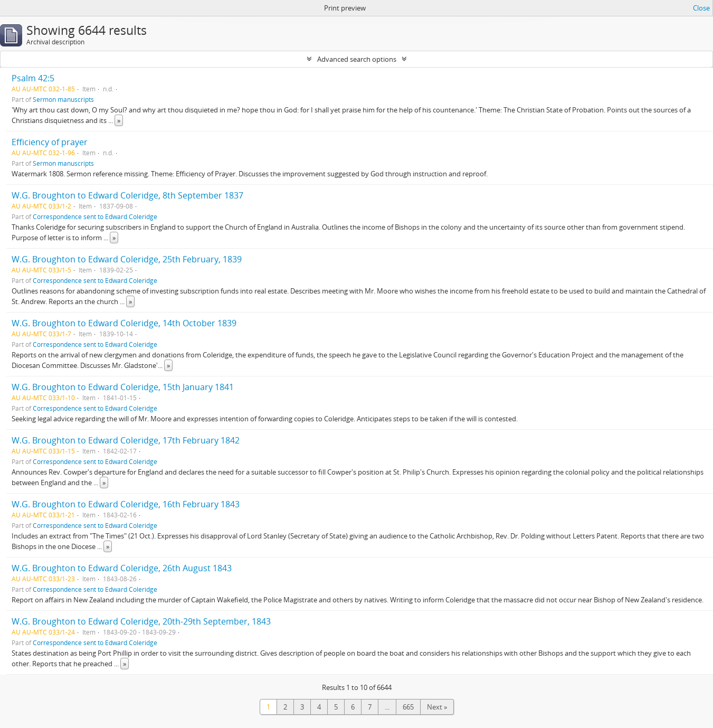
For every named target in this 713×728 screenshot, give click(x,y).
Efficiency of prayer (50, 142)
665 (408, 707)
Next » (437, 707)
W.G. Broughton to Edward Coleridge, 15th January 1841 (123, 387)
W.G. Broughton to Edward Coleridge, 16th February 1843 (126, 504)
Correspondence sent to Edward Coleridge (95, 216)
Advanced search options (357, 59)
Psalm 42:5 (33, 78)
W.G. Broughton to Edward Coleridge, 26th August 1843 (122, 568)
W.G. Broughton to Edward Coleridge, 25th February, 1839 (127, 259)
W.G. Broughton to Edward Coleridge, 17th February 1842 (126, 440)
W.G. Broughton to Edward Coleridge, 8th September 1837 (127, 195)
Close (701, 8)
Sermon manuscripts (63, 99)
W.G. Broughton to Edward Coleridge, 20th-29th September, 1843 (141, 621)
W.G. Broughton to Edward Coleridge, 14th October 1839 (124, 323)
